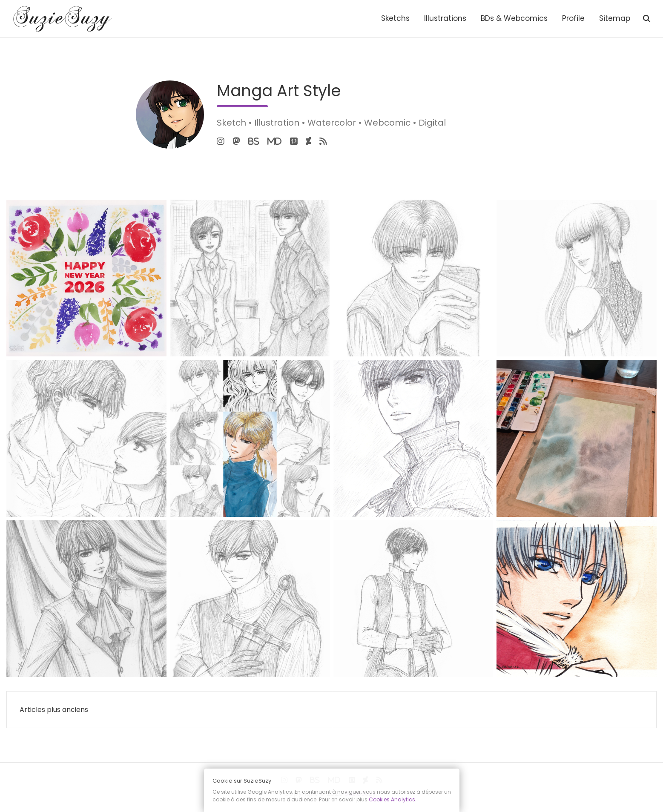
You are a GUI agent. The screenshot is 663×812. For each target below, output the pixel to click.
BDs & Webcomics (514, 18)
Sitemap (615, 18)
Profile (573, 18)
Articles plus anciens (54, 710)
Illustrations (445, 18)
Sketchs (395, 18)
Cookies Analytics (392, 799)
